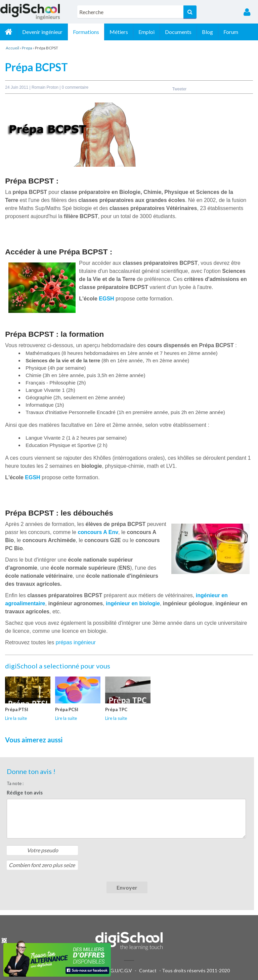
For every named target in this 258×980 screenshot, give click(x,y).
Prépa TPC (116, 709)
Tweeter (180, 89)
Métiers (119, 32)
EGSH (106, 299)
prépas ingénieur (76, 642)
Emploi (146, 32)
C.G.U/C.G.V (119, 970)
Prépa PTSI (17, 709)
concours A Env (98, 532)
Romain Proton (46, 87)
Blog (207, 32)
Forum (231, 32)
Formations (86, 32)
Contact (148, 970)
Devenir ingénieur (42, 32)
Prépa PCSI (67, 709)
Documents (178, 32)
